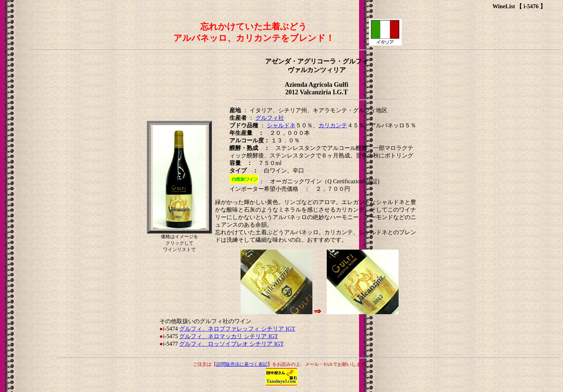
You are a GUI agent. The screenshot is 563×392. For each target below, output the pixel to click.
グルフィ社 (270, 118)
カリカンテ (333, 125)
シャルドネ (281, 125)
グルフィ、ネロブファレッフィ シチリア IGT (237, 329)
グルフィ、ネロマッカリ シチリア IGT (229, 336)
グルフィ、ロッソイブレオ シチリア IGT (231, 344)
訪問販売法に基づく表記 (242, 364)
